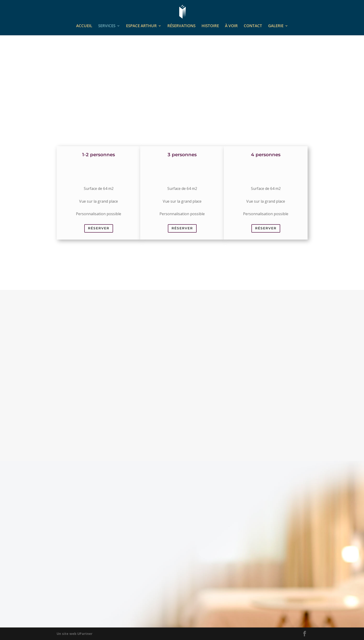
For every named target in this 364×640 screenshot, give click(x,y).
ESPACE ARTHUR (141, 26)
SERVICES (107, 26)
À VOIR (231, 26)
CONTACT (253, 26)
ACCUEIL (84, 26)
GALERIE (276, 26)
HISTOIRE (210, 26)
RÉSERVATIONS (181, 26)
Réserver (99, 228)
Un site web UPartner (75, 634)
